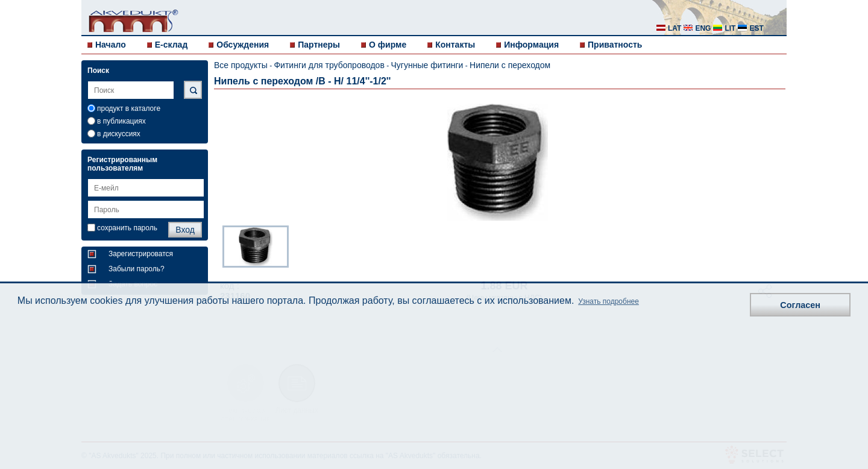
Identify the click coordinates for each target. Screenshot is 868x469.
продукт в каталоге (129, 109)
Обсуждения (243, 45)
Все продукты (241, 65)
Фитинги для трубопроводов (329, 65)
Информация (531, 45)
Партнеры (319, 45)
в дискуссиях (119, 134)
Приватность (615, 45)
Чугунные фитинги (427, 65)
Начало (111, 45)
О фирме (388, 45)
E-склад (171, 45)
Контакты (455, 45)
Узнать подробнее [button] (609, 301)
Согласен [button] (800, 305)
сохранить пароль (127, 228)
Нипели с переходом (510, 65)
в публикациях (121, 121)
